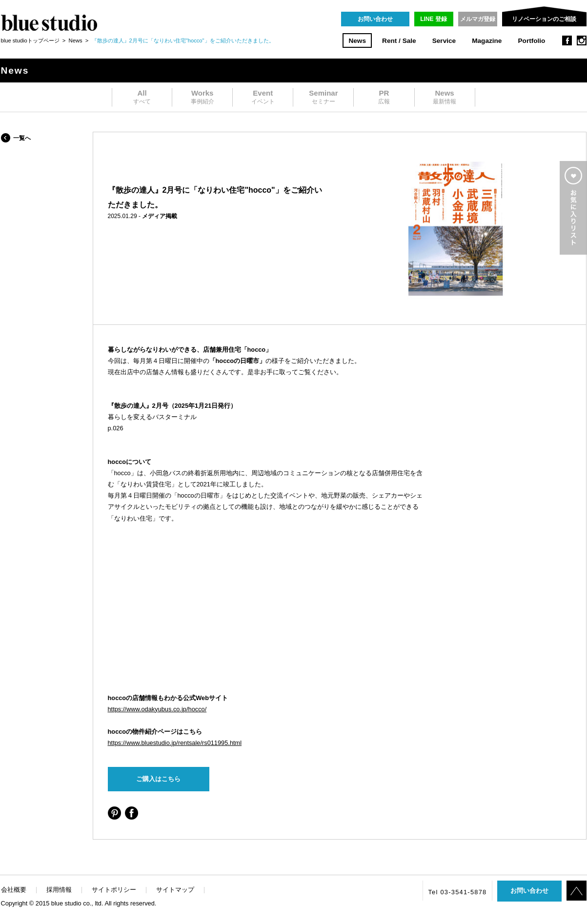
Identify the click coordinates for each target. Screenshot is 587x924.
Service (444, 41)
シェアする (114, 813)
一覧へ (22, 138)
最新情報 (445, 97)
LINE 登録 (434, 19)
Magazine (487, 41)
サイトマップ (175, 890)
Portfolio (532, 41)
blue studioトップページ (30, 40)
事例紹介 (202, 97)
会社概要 (14, 890)
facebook (567, 40)
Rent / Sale (399, 41)
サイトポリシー (114, 890)
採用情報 (59, 890)
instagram (582, 40)
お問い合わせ (375, 19)
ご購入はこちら (158, 779)
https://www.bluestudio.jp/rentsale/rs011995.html (175, 743)
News (357, 41)
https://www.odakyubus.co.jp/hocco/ (157, 709)
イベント (263, 97)
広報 (384, 97)
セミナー (323, 97)
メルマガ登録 (478, 19)
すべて (142, 97)
